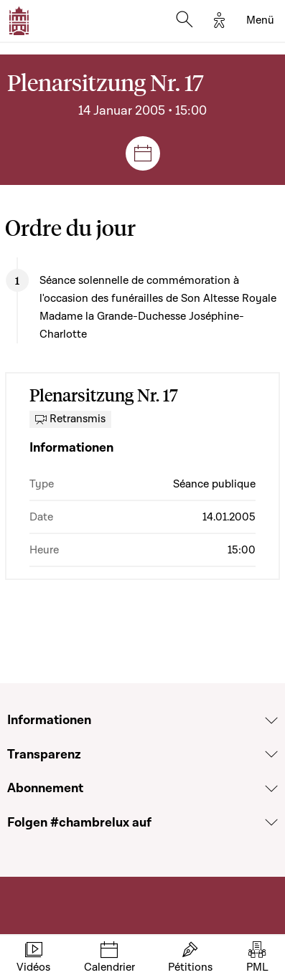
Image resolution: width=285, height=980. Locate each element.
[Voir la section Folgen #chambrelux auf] (271, 822)
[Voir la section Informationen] (271, 720)
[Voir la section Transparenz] (271, 754)
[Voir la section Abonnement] (271, 789)
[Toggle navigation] (260, 21)
